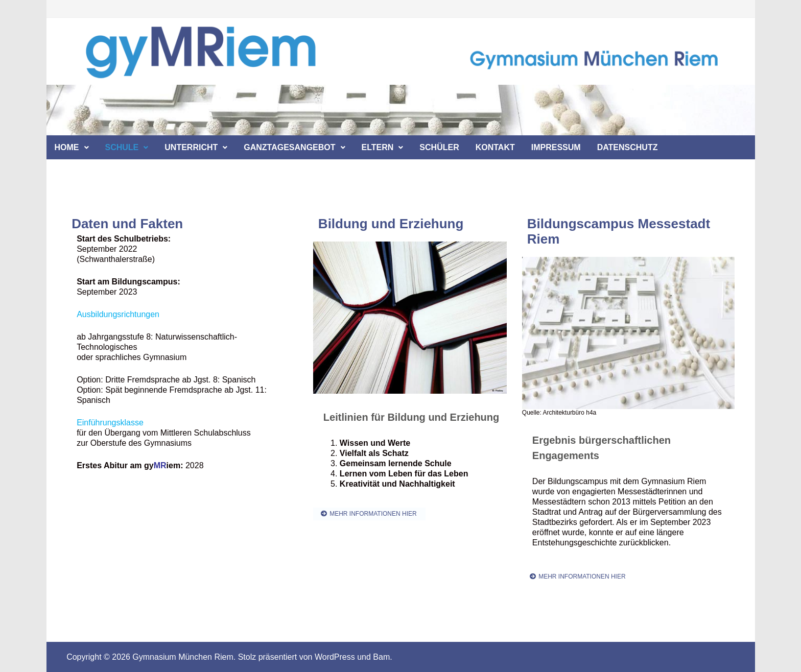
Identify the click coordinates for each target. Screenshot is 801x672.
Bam (381, 657)
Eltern (378, 147)
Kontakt (495, 147)
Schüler (439, 147)
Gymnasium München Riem (183, 657)
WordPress (335, 657)
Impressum (556, 147)
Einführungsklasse (110, 423)
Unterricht (191, 147)
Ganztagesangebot (289, 147)
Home (67, 147)
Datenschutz (628, 147)
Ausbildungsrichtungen (118, 314)
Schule (122, 147)
